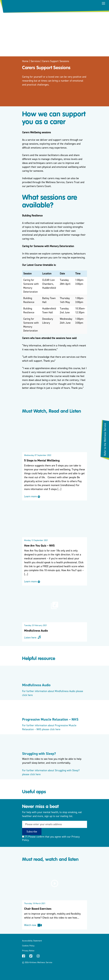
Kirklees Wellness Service (41, 963)
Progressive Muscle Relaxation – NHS (50, 719)
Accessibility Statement (32, 941)
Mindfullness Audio (36, 631)
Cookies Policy (28, 946)
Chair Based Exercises (38, 909)
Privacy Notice (28, 951)
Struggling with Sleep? (39, 754)
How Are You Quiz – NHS (40, 546)
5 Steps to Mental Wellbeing (42, 461)
